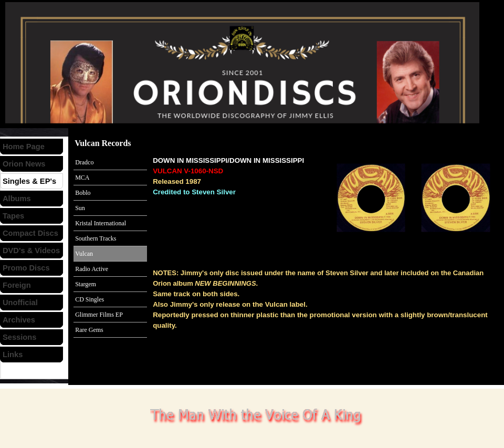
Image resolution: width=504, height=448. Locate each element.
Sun (80, 208)
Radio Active (92, 269)
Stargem (86, 284)
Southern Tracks (96, 238)
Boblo (83, 193)
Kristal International (101, 223)
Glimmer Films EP (99, 315)
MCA (82, 178)
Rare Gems (89, 330)
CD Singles (90, 299)
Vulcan (84, 254)
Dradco (84, 162)
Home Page (24, 147)
